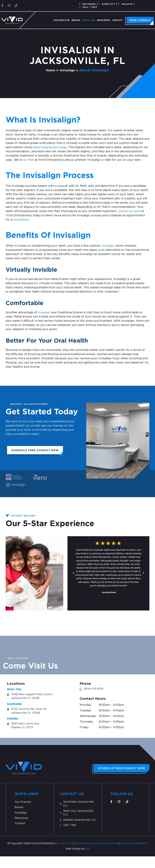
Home (50, 70)
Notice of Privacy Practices (99, 851)
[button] (73, 573)
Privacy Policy (71, 851)
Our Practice (61, 20)
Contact (117, 20)
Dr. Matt (29, 160)
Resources (104, 20)
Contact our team (130, 211)
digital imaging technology (51, 147)
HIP (88, 860)
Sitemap (125, 851)
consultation (22, 220)
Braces (76, 20)
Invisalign (89, 20)
